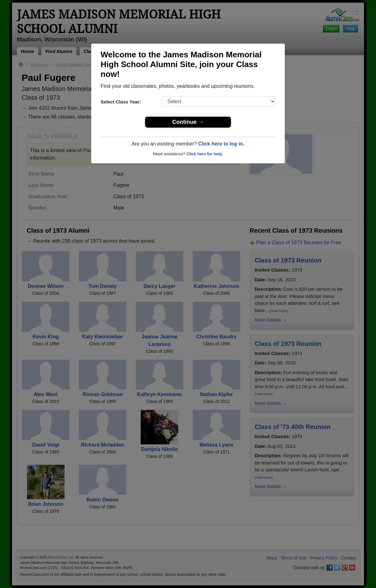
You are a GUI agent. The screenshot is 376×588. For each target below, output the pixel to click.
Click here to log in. (221, 144)
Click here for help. (205, 154)
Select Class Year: (121, 102)
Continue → (188, 122)
